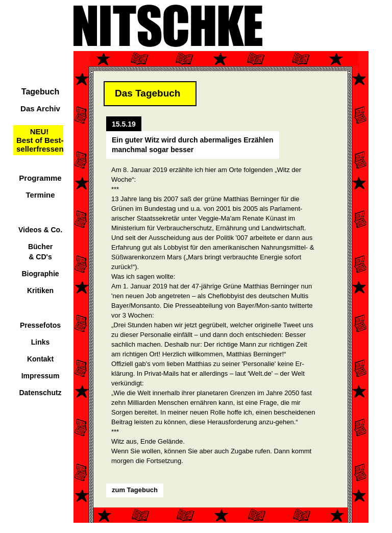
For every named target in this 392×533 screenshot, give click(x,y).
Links (41, 342)
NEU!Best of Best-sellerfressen (40, 140)
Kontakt (40, 359)
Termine (40, 195)
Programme (40, 178)
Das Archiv (40, 108)
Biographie (40, 274)
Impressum (41, 376)
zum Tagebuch (135, 490)
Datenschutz (40, 393)
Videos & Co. (40, 230)
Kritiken (40, 290)
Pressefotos (40, 325)
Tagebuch (40, 92)
